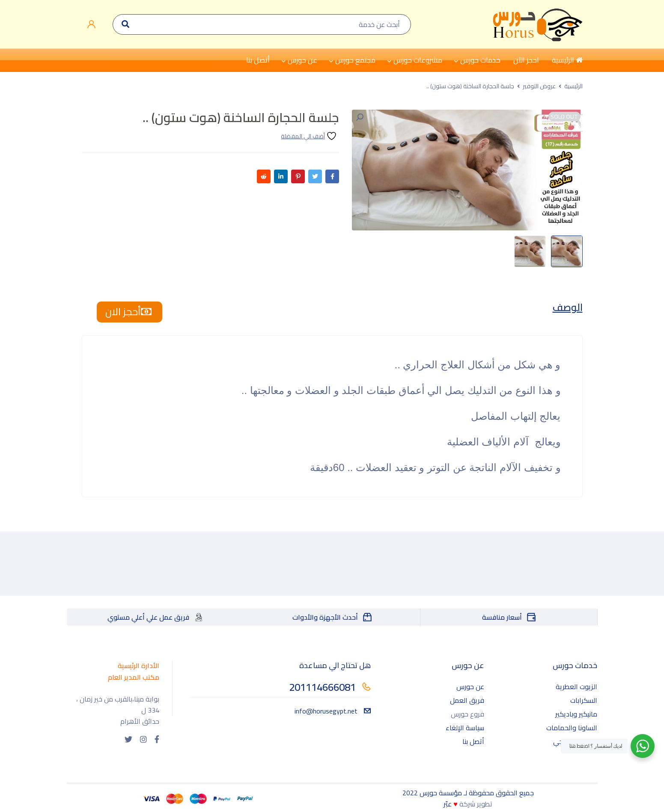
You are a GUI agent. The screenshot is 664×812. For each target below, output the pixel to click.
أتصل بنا (473, 742)
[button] (360, 117)
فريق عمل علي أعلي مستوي (148, 618)
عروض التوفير (539, 86)
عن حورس (470, 687)
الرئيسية (573, 86)
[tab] (567, 308)
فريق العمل (467, 701)
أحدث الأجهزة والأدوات (325, 618)
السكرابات (584, 701)
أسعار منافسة (502, 618)
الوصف (567, 308)
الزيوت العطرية (576, 687)
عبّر (448, 804)
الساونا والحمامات (572, 728)
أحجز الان (130, 312)
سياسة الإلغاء (465, 728)
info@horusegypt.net (333, 711)
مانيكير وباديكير (576, 714)
